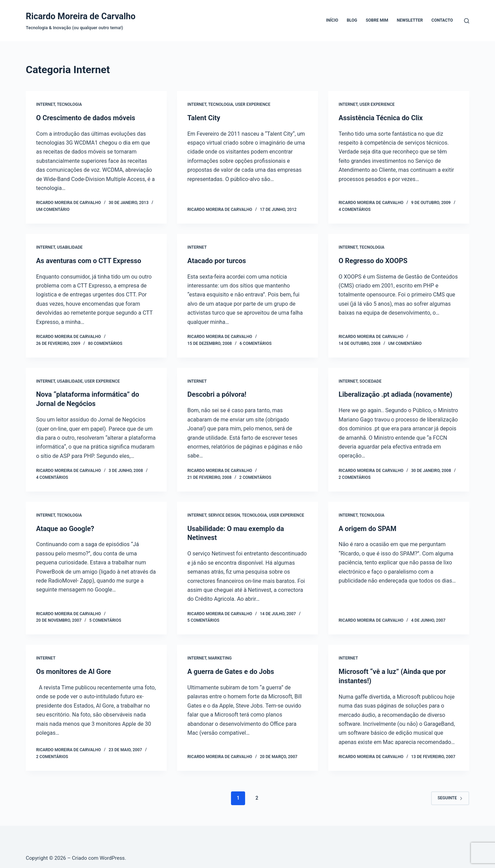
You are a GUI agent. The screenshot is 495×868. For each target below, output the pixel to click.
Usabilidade (70, 247)
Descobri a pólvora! (217, 394)
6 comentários (256, 343)
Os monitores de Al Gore (74, 670)
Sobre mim (377, 20)
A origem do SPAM (368, 527)
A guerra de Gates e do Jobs (231, 670)
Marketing (220, 656)
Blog (352, 20)
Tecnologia (69, 104)
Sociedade (371, 381)
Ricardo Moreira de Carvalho (81, 16)
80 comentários (105, 343)
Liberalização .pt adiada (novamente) (396, 394)
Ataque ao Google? (65, 527)
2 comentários (255, 476)
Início (332, 20)
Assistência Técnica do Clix (381, 118)
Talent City (204, 118)
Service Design (224, 514)
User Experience (253, 104)
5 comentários (105, 619)
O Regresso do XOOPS (373, 260)
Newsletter (410, 20)
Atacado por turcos (217, 260)
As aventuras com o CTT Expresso (89, 260)
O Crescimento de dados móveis (86, 118)
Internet (46, 104)
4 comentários (355, 209)
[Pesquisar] (467, 21)
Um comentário (53, 209)
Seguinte (450, 796)
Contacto (442, 20)
